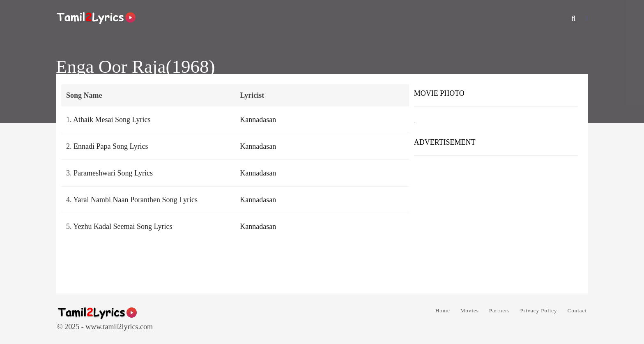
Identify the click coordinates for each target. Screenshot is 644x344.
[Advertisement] (496, 222)
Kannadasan (258, 120)
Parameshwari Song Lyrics (113, 173)
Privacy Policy (538, 311)
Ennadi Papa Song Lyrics (111, 146)
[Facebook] (587, 18)
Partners (500, 311)
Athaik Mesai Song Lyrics (112, 120)
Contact (577, 311)
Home (443, 311)
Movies (470, 311)
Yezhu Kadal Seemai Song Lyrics (123, 226)
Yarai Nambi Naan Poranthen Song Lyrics (135, 200)
